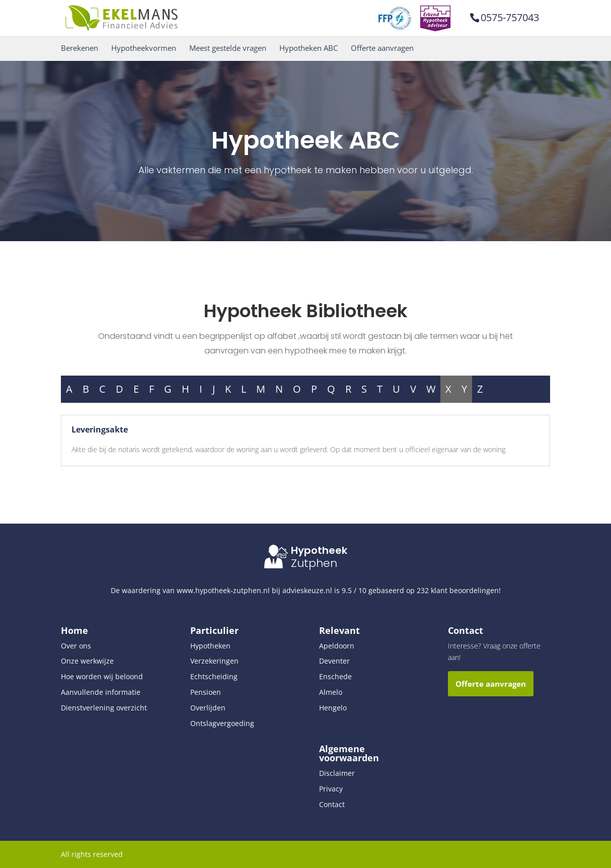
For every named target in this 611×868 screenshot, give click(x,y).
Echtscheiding (214, 676)
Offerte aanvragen (382, 48)
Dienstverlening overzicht (104, 708)
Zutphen (314, 563)
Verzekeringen (214, 661)
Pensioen (206, 692)
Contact (332, 804)
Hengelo (333, 708)
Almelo (331, 692)
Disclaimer (337, 773)
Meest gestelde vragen (228, 48)
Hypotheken (210, 646)
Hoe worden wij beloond (102, 676)
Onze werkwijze (87, 661)
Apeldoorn (337, 646)
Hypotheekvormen (144, 48)
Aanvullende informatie (101, 692)
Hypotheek (319, 550)
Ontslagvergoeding (222, 723)
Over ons (76, 646)
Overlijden (208, 708)
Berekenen (80, 48)
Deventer (334, 661)
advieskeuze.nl (307, 590)
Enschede (335, 676)
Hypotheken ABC (309, 48)
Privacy (331, 789)
